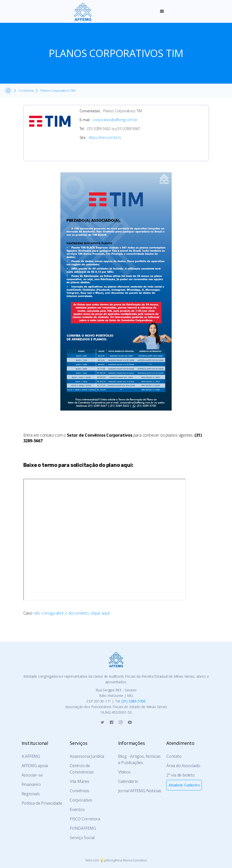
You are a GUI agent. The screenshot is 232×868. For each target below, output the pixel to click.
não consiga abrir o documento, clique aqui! (72, 613)
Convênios (79, 791)
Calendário (128, 781)
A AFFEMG (31, 756)
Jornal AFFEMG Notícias (140, 791)
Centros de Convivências (82, 769)
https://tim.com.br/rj (105, 137)
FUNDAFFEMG (83, 828)
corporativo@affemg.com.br (115, 120)
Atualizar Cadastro (184, 785)
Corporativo (81, 800)
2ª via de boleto (181, 775)
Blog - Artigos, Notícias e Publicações (139, 759)
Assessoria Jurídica (87, 756)
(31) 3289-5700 (133, 701)
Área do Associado (183, 766)
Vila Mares (79, 781)
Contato (174, 756)
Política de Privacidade (42, 803)
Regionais (31, 794)
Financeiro (31, 784)
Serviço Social (82, 838)
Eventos (77, 809)
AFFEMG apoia (35, 766)
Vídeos (124, 772)
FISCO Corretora (85, 819)
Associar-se (32, 775)
